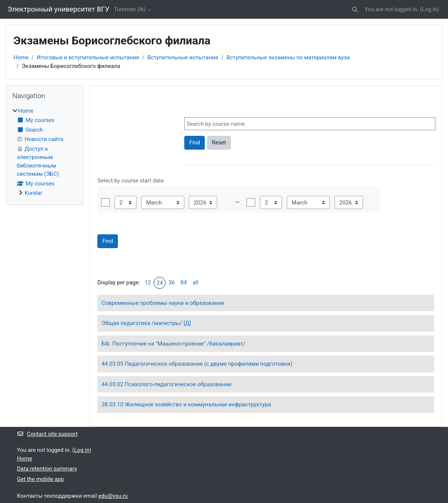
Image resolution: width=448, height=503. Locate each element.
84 (184, 282)
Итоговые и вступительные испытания (88, 57)
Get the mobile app (41, 479)
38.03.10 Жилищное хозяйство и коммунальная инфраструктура (186, 404)
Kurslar (33, 193)
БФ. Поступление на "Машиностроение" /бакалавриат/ (173, 344)
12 (148, 282)
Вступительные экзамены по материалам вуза (288, 57)
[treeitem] (45, 152)
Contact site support (48, 434)
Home (21, 57)
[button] (355, 10)
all (195, 282)
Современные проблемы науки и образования (163, 303)
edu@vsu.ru (113, 496)
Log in (430, 9)
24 (160, 283)
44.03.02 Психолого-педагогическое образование (166, 384)
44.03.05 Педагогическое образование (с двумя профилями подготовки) (197, 364)
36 (172, 282)
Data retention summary (47, 469)
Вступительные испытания (183, 57)
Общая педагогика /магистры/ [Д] (146, 323)
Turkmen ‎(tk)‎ (130, 9)
